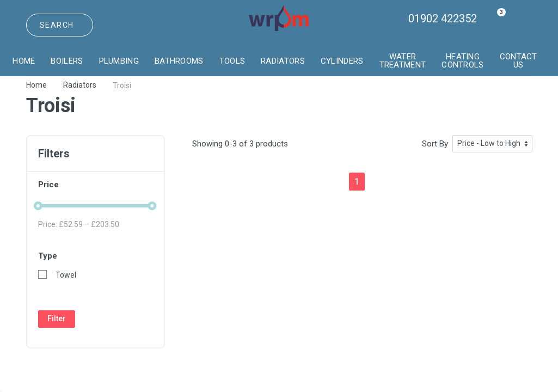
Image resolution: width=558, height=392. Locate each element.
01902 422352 (443, 19)
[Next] (375, 181)
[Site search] (60, 25)
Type (96, 256)
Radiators (80, 85)
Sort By (435, 144)
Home (36, 85)
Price (96, 185)
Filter (57, 318)
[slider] (38, 206)
